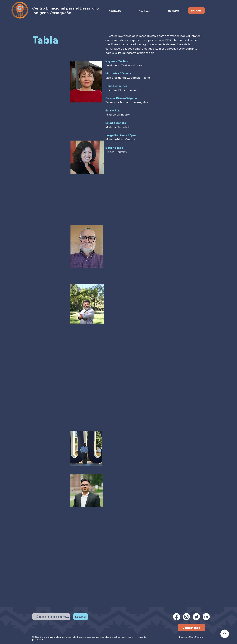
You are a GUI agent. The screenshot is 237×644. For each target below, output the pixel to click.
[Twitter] (196, 617)
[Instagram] (186, 617)
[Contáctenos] (191, 628)
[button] (115, 11)
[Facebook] (177, 617)
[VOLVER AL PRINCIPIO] (225, 634)
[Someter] (81, 617)
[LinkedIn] (206, 617)
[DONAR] (196, 11)
